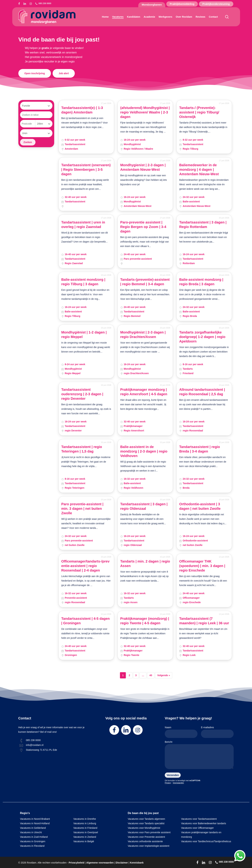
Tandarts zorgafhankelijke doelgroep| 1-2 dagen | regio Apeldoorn (202, 337)
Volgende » (164, 675)
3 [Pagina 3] (136, 675)
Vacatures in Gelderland (33, 828)
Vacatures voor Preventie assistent (146, 837)
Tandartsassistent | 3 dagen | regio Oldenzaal (144, 506)
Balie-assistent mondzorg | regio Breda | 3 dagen (201, 282)
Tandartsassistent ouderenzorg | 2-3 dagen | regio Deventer (82, 394)
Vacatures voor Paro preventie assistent (149, 832)
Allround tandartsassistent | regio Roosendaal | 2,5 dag (202, 392)
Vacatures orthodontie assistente (145, 841)
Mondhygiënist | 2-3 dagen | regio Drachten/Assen (143, 335)
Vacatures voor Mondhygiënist (144, 828)
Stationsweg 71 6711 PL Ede (42, 750)
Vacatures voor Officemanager (197, 828)
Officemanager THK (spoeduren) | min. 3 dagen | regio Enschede (202, 566)
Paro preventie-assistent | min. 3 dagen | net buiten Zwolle (82, 509)
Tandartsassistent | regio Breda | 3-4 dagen (199, 449)
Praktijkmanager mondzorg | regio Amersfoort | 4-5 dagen (144, 392)
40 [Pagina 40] (151, 675)
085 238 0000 (33, 740)
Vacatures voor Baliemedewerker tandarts (204, 823)
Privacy (168, 783)
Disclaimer (122, 863)
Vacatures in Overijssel (86, 832)
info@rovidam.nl (35, 745)
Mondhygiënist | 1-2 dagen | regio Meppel (84, 335)
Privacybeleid (76, 863)
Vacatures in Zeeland (85, 837)
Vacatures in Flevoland (32, 846)
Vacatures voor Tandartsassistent (199, 819)
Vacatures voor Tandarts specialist (146, 823)
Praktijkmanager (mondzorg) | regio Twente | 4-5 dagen (145, 621)
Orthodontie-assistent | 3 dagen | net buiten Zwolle (200, 506)
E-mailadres (217, 732)
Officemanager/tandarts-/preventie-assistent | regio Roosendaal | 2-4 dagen (85, 566)
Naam (181, 732)
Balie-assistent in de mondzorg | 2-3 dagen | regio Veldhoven (144, 451)
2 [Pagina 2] (129, 675)
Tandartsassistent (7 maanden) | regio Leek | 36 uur (204, 621)
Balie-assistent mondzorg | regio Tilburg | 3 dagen (83, 282)
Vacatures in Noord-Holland (35, 823)
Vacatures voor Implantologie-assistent (148, 846)
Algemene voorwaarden (100, 863)
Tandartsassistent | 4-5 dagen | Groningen (85, 621)
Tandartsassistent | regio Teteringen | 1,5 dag (82, 449)
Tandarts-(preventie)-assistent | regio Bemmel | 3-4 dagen (145, 282)
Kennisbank (137, 863)
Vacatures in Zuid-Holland (34, 837)
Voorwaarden (178, 783)
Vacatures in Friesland (85, 828)
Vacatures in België (84, 841)
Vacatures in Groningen (33, 841)
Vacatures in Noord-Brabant (35, 819)
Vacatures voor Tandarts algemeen (146, 819)
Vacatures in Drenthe (85, 819)
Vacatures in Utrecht (31, 832)
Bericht (199, 755)
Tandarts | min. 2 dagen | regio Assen (145, 564)
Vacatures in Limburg (85, 823)
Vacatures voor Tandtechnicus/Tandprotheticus (206, 841)
